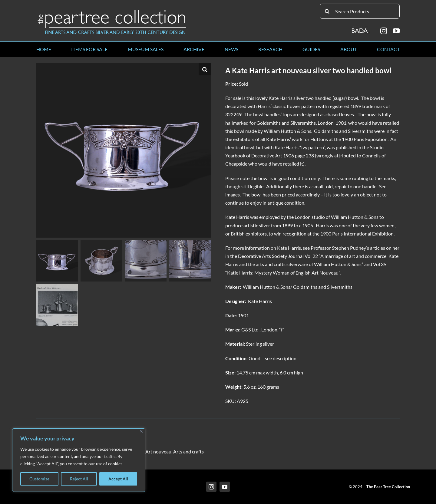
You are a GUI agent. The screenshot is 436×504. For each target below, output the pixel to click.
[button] (205, 69)
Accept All (118, 479)
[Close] (141, 431)
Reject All (79, 479)
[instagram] (384, 31)
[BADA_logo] (360, 29)
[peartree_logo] (112, 11)
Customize (39, 479)
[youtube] (396, 31)
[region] (79, 460)
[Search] (327, 11)
